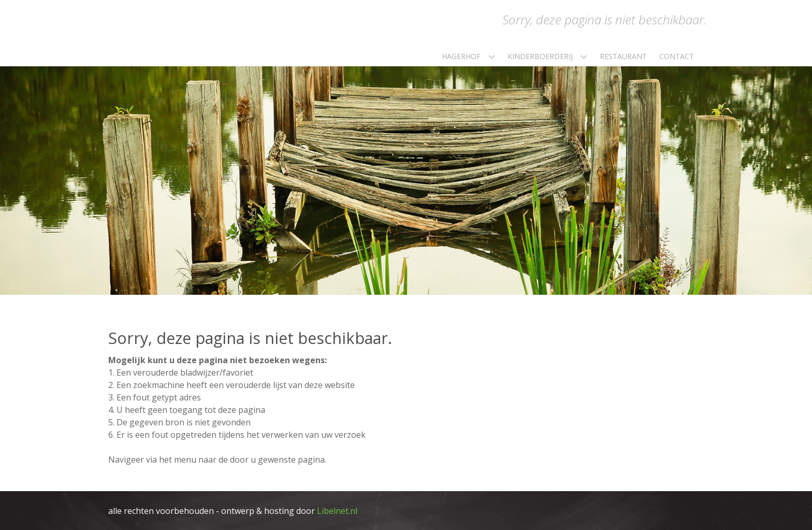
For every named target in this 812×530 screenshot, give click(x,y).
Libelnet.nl (337, 511)
